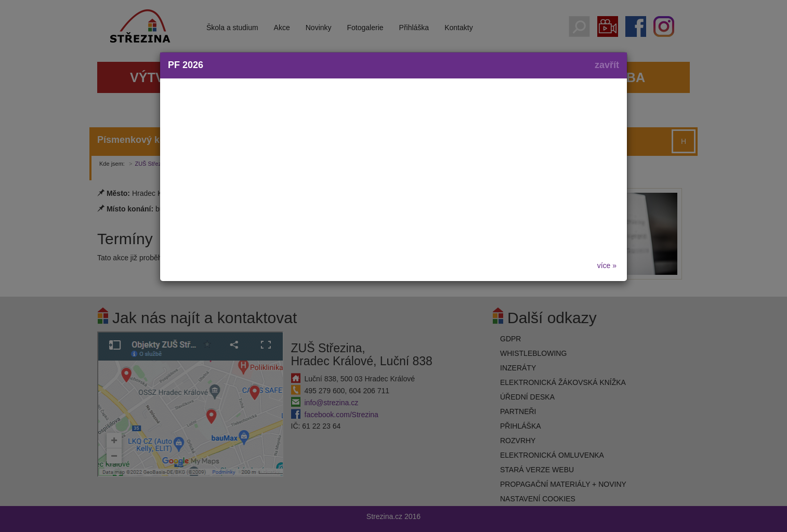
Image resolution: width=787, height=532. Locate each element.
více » (607, 265)
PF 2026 (186, 65)
